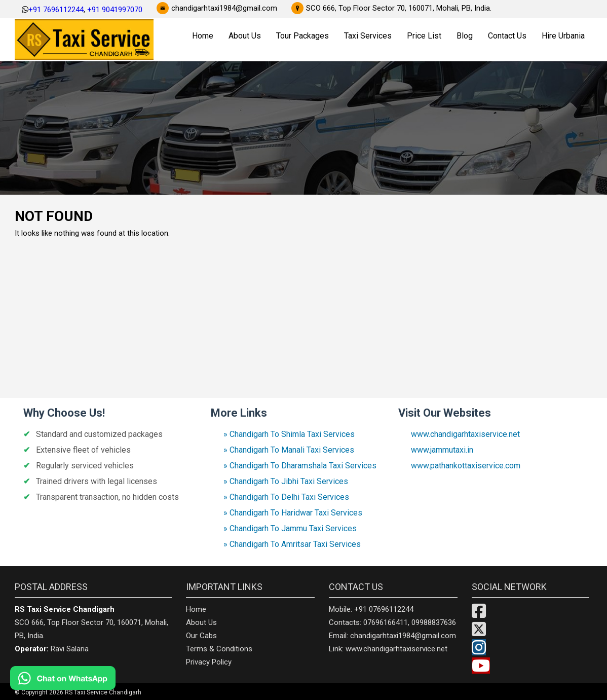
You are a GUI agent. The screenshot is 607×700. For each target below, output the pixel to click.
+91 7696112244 (56, 10)
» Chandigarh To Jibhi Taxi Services (286, 481)
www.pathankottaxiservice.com (466, 466)
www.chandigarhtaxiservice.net (465, 434)
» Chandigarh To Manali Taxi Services (289, 450)
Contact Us (507, 36)
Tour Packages (302, 36)
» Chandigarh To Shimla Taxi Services (289, 434)
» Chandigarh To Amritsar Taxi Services (292, 544)
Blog (465, 36)
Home (203, 36)
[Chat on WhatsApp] (91, 678)
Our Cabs (201, 636)
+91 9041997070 (115, 10)
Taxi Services (368, 36)
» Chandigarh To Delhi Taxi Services (286, 497)
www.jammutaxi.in (442, 450)
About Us (245, 36)
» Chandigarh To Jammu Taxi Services (290, 528)
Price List (424, 36)
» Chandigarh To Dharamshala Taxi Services (300, 466)
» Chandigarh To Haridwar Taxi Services (293, 513)
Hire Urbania (563, 36)
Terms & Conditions (219, 649)
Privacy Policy (209, 662)
